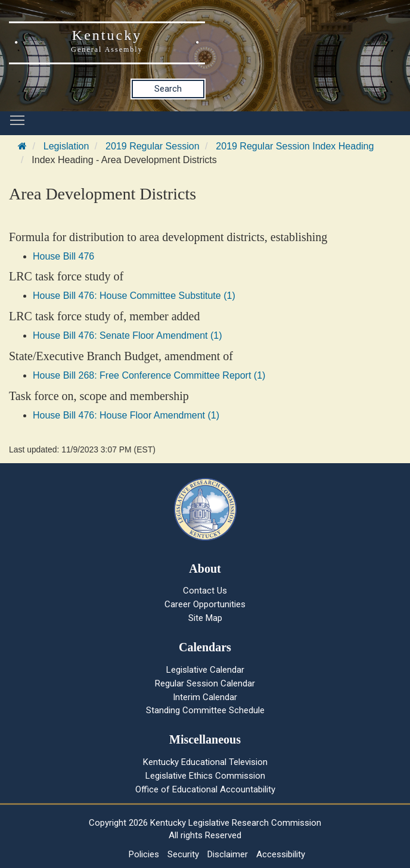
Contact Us (205, 591)
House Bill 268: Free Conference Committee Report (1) (149, 375)
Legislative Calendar (205, 670)
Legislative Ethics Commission (205, 776)
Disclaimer (228, 854)
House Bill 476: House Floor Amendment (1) (126, 415)
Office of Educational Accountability (205, 789)
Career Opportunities (205, 604)
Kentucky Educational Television (205, 762)
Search (168, 89)
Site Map (205, 618)
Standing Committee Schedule (205, 710)
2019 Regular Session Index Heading (295, 146)
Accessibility (281, 854)
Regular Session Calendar (205, 683)
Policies (144, 854)
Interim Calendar (205, 697)
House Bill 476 (63, 256)
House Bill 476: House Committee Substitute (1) (134, 296)
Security (183, 854)
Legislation (66, 146)
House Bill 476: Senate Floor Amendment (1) (128, 335)
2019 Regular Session (152, 146)
